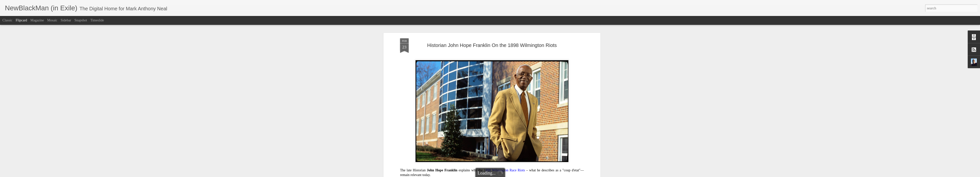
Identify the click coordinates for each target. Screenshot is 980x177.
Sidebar (66, 20)
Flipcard (21, 20)
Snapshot (81, 20)
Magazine (37, 20)
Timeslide (97, 20)
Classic (7, 20)
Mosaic (52, 20)
